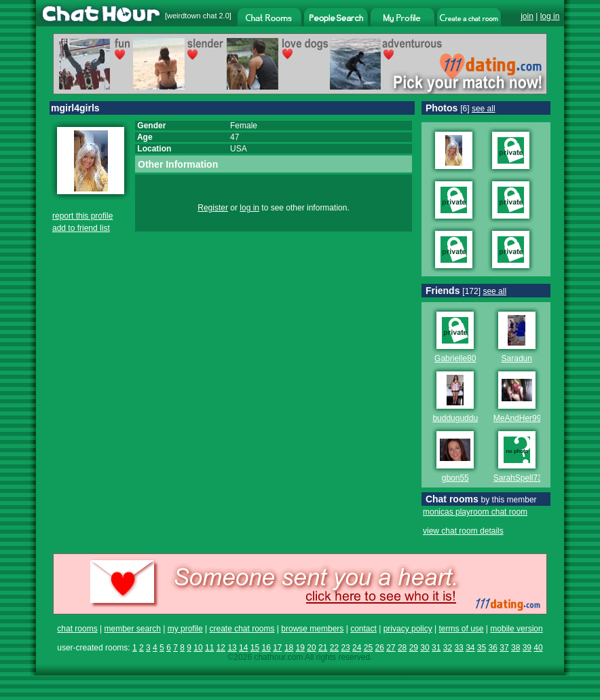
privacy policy (408, 629)
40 (538, 648)
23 (345, 648)
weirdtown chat (192, 16)
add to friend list (81, 228)
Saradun (517, 358)
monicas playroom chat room (475, 512)
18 (289, 648)
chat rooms (77, 629)
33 (458, 648)
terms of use (461, 629)
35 (482, 648)
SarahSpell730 (520, 478)
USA (239, 149)
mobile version (516, 629)
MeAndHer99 (518, 418)
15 (255, 648)
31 (436, 648)
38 (515, 648)
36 (493, 648)
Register (213, 208)
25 (368, 648)
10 (198, 648)
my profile (185, 629)
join (527, 16)
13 (232, 648)
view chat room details (463, 531)
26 (380, 648)
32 (448, 648)
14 (243, 648)
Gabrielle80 (455, 358)
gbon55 (455, 478)
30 (425, 648)
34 (470, 648)
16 (266, 648)
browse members (312, 629)
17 (277, 648)
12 (221, 648)
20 (311, 648)
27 (391, 648)
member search (132, 629)
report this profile (82, 216)
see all (484, 109)
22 (334, 648)
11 (209, 648)
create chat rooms (242, 629)
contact (363, 629)
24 (357, 648)
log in (550, 16)
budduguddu (455, 418)
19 (300, 648)
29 (414, 648)
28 (402, 648)
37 (504, 648)
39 (527, 648)
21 (323, 648)
